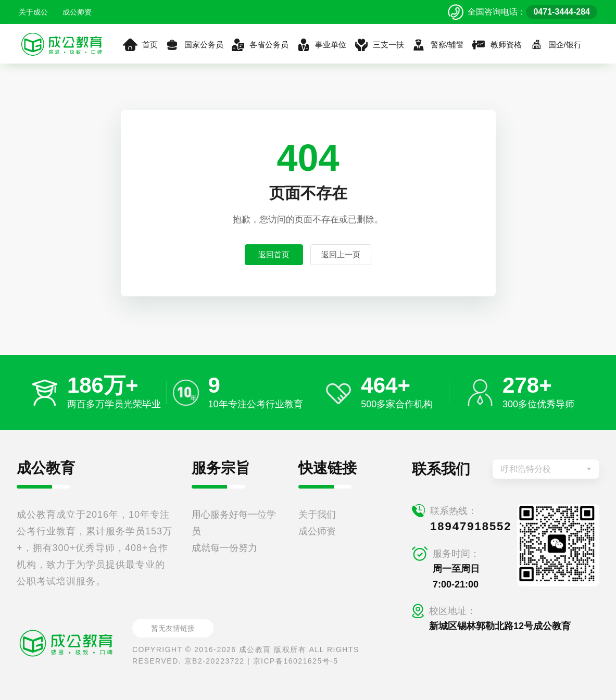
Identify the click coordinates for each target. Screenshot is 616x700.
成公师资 (77, 12)
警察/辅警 (438, 45)
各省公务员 (260, 45)
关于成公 (33, 12)
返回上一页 (341, 254)
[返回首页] (62, 44)
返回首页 (274, 254)
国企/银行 (555, 45)
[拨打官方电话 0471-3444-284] (523, 12)
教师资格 (496, 45)
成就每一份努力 (224, 548)
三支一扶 (379, 45)
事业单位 (321, 45)
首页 (140, 45)
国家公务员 (194, 45)
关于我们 (317, 515)
